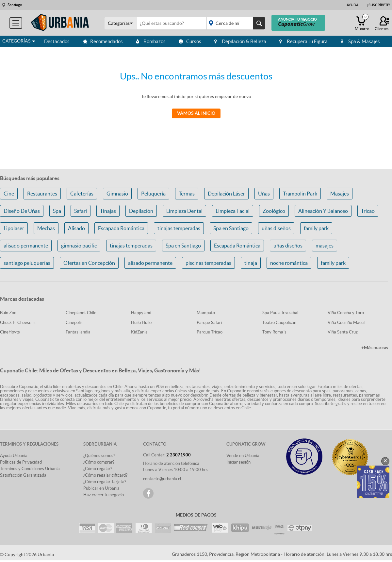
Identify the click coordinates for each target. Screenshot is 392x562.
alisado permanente (26, 246)
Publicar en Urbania (101, 488)
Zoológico (274, 211)
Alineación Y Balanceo (323, 211)
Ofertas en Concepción (89, 263)
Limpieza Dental (184, 211)
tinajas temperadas (179, 228)
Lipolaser (14, 228)
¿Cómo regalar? (98, 469)
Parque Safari (209, 323)
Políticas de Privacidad (21, 462)
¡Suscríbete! (379, 5)
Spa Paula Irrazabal (280, 313)
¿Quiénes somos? (99, 456)
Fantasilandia (78, 332)
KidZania (139, 332)
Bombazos (151, 41)
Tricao (368, 211)
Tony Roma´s (274, 332)
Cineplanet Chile (81, 313)
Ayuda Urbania (14, 456)
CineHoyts (10, 332)
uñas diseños (276, 228)
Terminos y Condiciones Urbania (30, 469)
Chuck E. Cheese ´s (18, 323)
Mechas (46, 228)
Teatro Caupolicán (279, 323)
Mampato (206, 313)
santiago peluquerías (27, 263)
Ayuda (352, 5)
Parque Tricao (210, 332)
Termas (187, 194)
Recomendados (103, 41)
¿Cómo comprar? (99, 462)
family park (316, 228)
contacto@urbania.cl (162, 479)
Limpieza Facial (233, 211)
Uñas (264, 194)
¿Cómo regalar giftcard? (105, 475)
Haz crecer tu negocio (104, 495)
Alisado (76, 228)
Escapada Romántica (121, 228)
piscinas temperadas (208, 263)
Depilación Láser (226, 194)
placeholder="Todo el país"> (235, 23)
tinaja (251, 263)
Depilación (141, 211)
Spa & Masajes (360, 41)
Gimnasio (117, 194)
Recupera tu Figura (303, 41)
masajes (325, 246)
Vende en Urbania (243, 456)
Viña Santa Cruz (343, 332)
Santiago (15, 5)
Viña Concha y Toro (346, 313)
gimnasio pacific (79, 246)
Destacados (57, 41)
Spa (57, 211)
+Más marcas (375, 348)
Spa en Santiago (231, 228)
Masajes (340, 194)
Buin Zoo (8, 313)
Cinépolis (74, 323)
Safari (81, 211)
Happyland (141, 313)
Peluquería (153, 194)
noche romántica (289, 263)
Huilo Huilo (141, 323)
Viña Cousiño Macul (346, 323)
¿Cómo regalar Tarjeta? (105, 482)
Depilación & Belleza (240, 41)
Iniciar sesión (238, 462)
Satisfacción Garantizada (23, 475)
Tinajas (108, 211)
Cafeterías (82, 194)
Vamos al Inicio (196, 113)
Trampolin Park (300, 194)
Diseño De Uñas (22, 211)
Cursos (190, 41)
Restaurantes (42, 194)
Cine (9, 194)
